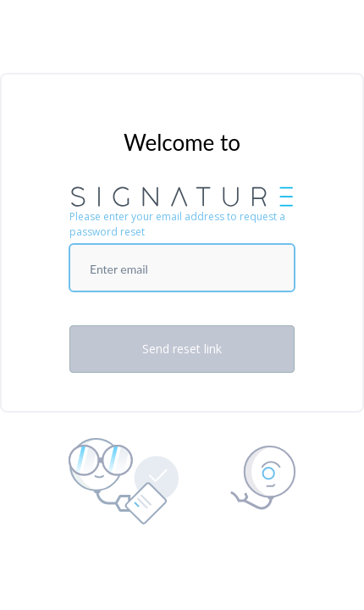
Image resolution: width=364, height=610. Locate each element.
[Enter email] (182, 268)
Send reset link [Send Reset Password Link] (182, 349)
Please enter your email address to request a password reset (177, 224)
